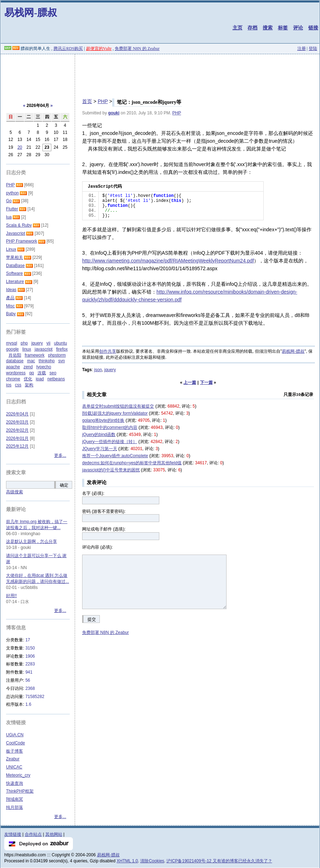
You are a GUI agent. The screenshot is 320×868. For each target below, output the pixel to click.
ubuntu (60, 343)
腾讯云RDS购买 (68, 49)
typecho (44, 367)
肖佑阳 (15, 355)
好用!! (12, 596)
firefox (62, 349)
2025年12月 (17, 446)
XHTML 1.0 (127, 861)
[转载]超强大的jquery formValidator (115, 413)
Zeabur (13, 759)
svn (61, 361)
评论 (298, 28)
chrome (13, 379)
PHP (103, 101)
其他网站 (54, 834)
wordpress (16, 373)
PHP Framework (22, 241)
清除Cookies (152, 861)
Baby (11, 314)
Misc (10, 306)
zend (28, 367)
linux (27, 349)
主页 (238, 28)
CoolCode (15, 743)
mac (31, 361)
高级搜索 (15, 492)
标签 (283, 28)
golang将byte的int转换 (103, 420)
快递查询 (15, 783)
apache (13, 367)
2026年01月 (17, 438)
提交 (92, 619)
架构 (29, 385)
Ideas (11, 290)
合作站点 (33, 834)
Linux (11, 249)
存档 (252, 28)
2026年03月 (17, 422)
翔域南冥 (15, 799)
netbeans (56, 379)
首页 (87, 101)
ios (9, 385)
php (24, 343)
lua (9, 217)
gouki (114, 113)
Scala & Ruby (19, 225)
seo (53, 373)
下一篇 (206, 382)
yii (48, 343)
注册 (302, 49)
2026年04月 (17, 414)
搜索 (268, 28)
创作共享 (108, 351)
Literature (15, 282)
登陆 (313, 49)
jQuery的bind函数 (99, 435)
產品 (10, 298)
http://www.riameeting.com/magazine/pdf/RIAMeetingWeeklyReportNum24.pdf (168, 261)
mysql (12, 343)
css (18, 385)
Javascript (16, 233)
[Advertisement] (160, 74)
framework (35, 355)
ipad (40, 379)
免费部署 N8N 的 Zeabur (137, 49)
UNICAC (14, 767)
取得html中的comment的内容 (110, 427)
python (12, 193)
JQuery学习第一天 (100, 449)
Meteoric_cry (18, 775)
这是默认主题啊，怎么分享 (32, 541)
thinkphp (47, 361)
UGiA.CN (15, 735)
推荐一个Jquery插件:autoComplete (115, 456)
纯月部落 (15, 807)
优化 (28, 379)
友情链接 (13, 834)
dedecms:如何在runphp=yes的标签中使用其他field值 (132, 463)
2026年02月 (17, 430)
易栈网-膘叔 (31, 13)
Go (9, 201)
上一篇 (190, 382)
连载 (42, 373)
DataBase (15, 266)
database (15, 361)
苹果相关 (15, 257)
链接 (313, 28)
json (98, 370)
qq (31, 373)
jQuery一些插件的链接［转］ (110, 442)
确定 (64, 485)
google (12, 349)
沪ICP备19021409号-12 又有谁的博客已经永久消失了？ (219, 861)
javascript (44, 349)
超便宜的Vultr (99, 49)
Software (14, 273)
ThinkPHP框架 (20, 791)
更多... (60, 455)
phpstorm (57, 355)
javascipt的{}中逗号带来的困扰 (111, 470)
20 (20, 147)
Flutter (12, 209)
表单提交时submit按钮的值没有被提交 (118, 406)
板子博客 (15, 751)
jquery (110, 370)
